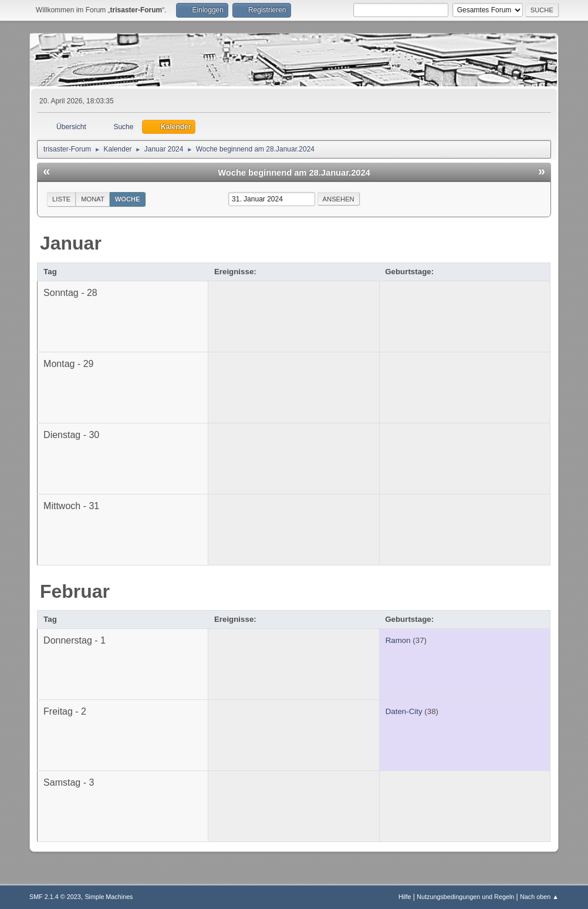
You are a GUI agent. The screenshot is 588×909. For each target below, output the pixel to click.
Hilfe (405, 897)
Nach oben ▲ (539, 897)
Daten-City (404, 711)
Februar (75, 591)
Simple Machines (109, 897)
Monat (93, 199)
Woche (128, 199)
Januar (71, 243)
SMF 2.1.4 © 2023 (55, 897)
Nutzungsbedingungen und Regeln (465, 897)
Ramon (398, 640)
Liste (61, 199)
